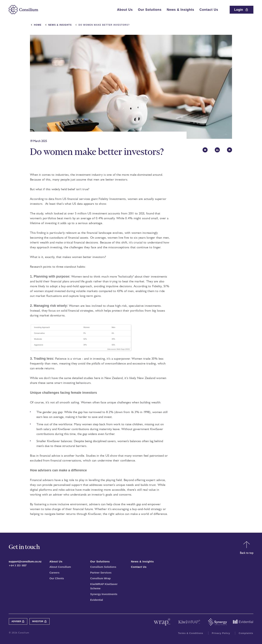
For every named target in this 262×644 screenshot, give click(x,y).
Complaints (246, 633)
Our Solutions (150, 10)
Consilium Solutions (103, 567)
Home (38, 25)
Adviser (18, 621)
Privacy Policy (221, 633)
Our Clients (57, 578)
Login (242, 10)
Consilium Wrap (100, 578)
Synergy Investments (104, 594)
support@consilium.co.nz (25, 561)
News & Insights (181, 10)
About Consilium (60, 567)
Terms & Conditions (191, 633)
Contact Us (209, 10)
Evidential (97, 600)
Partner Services (101, 573)
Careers (54, 573)
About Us (125, 10)
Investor (39, 621)
